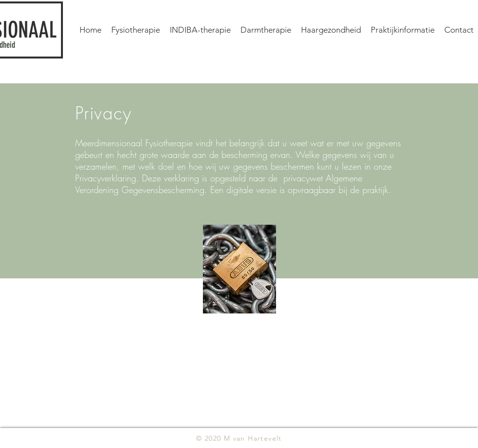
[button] (403, 30)
